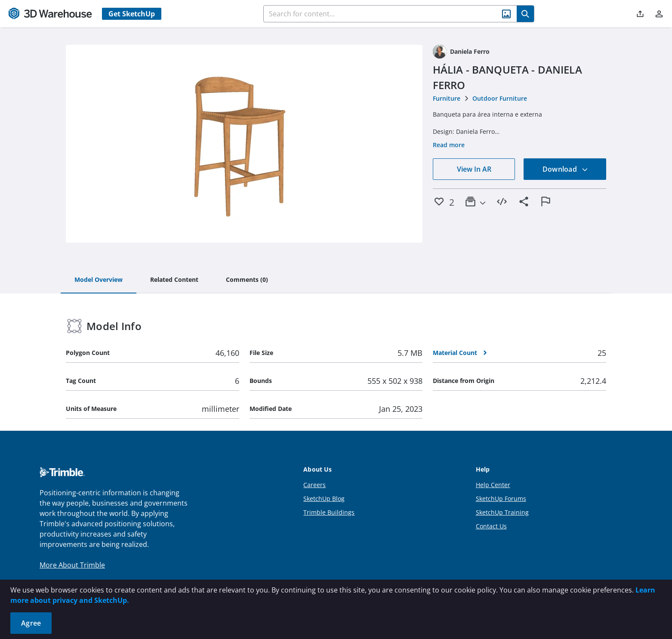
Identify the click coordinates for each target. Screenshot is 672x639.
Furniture (447, 98)
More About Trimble (72, 565)
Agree (31, 623)
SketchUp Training (502, 512)
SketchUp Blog (324, 499)
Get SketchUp (132, 14)
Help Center (493, 485)
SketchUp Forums (501, 499)
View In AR (474, 169)
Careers (314, 485)
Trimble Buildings (329, 512)
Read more (449, 145)
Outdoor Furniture (500, 98)
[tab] (99, 280)
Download (565, 169)
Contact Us (491, 526)
